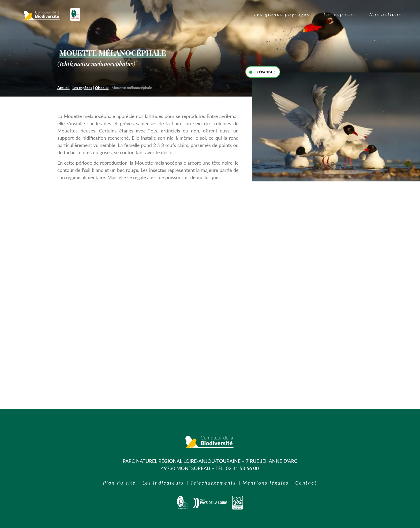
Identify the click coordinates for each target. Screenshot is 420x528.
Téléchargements (213, 483)
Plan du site (119, 483)
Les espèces (82, 88)
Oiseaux (102, 88)
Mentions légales (266, 483)
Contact (306, 483)
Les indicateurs (163, 483)
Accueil (63, 88)
